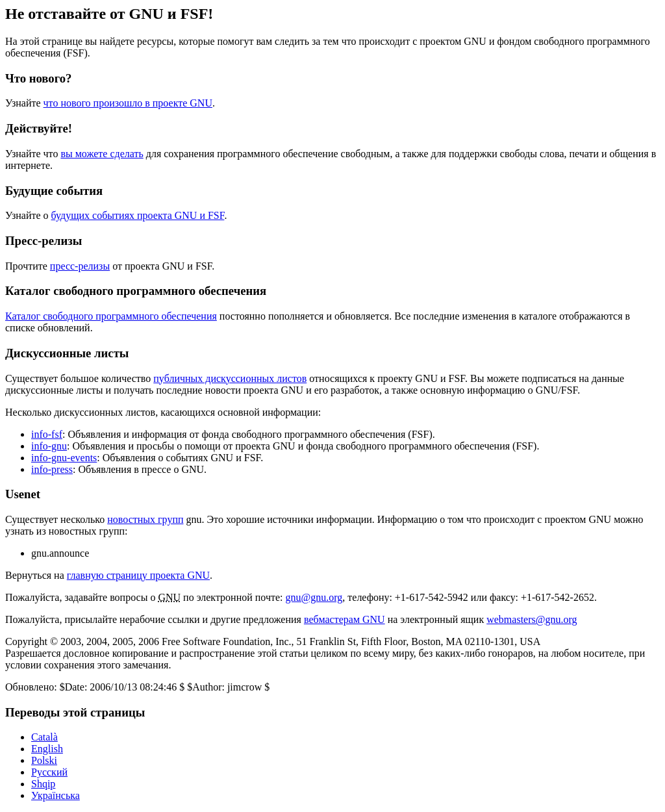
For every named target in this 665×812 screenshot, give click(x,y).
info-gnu (49, 446)
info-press (52, 469)
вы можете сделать (102, 154)
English (47, 749)
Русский (49, 772)
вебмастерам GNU (345, 619)
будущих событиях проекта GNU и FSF (138, 215)
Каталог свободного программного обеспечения (111, 316)
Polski (44, 760)
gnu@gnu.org (314, 597)
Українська (56, 795)
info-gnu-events (64, 458)
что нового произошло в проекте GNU (128, 103)
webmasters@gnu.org (532, 619)
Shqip (43, 784)
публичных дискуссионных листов (230, 378)
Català (44, 737)
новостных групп (145, 519)
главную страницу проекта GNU (138, 575)
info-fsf (47, 434)
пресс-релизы (80, 266)
